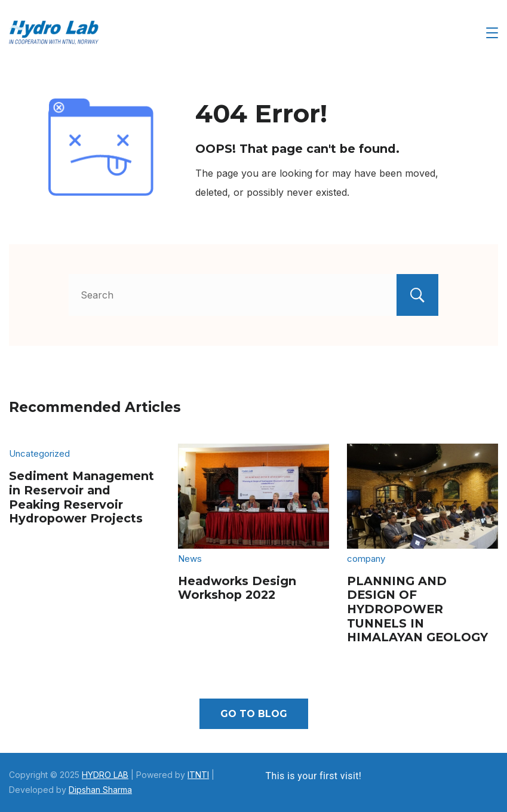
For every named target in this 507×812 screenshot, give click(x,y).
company (366, 559)
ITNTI (198, 775)
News (190, 559)
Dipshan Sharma (100, 790)
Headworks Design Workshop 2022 (237, 588)
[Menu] (492, 33)
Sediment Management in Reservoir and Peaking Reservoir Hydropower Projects (82, 497)
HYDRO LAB (105, 775)
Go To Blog (254, 714)
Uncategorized (39, 453)
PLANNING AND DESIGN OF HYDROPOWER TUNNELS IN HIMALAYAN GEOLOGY (417, 609)
